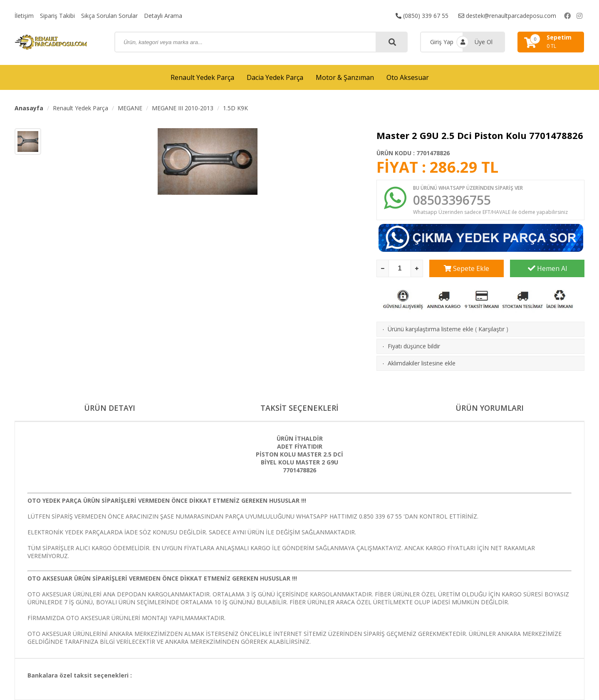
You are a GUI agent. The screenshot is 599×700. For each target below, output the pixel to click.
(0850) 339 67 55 (422, 16)
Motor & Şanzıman (345, 77)
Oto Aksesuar (408, 77)
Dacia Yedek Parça (275, 77)
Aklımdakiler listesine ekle (422, 363)
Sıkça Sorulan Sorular (109, 16)
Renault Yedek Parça (202, 77)
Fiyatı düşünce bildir (414, 346)
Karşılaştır (491, 329)
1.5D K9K (235, 108)
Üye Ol (484, 42)
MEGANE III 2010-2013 (183, 108)
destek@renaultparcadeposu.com (507, 16)
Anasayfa (29, 108)
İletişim (24, 16)
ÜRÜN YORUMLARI (490, 408)
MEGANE (130, 108)
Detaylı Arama (163, 16)
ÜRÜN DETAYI (110, 408)
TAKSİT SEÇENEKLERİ (299, 408)
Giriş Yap (442, 42)
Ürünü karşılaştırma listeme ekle (431, 329)
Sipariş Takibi (57, 16)
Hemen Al (547, 268)
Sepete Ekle (467, 268)
